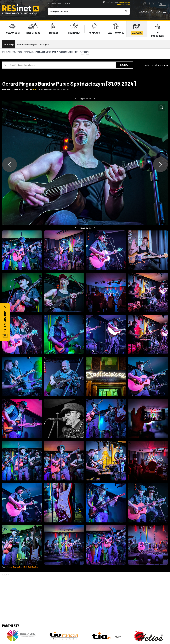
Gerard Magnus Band (15, 567)
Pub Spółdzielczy (31, 567)
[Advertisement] (85, 597)
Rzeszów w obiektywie (27, 44)
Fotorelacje (9, 44)
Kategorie (45, 44)
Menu (161, 11)
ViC (35, 89)
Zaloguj (146, 11)
